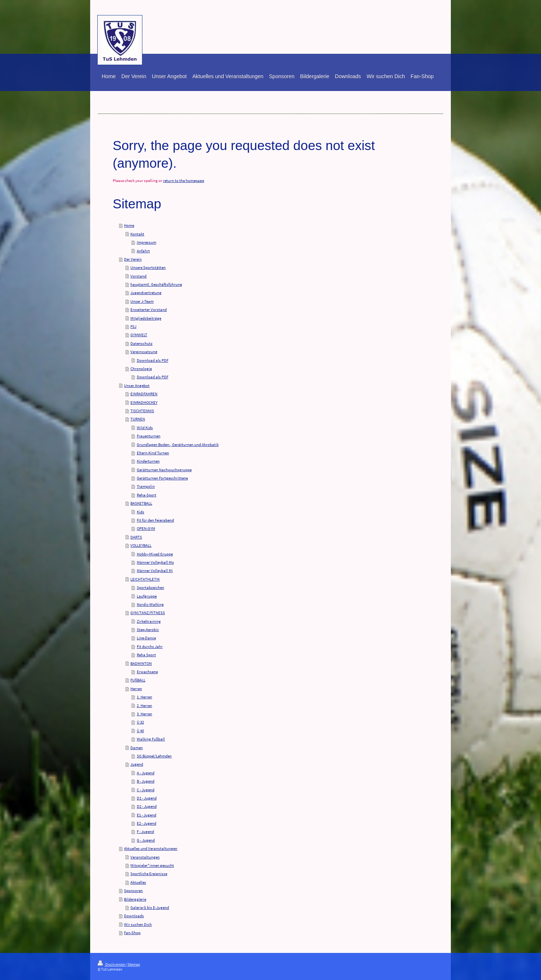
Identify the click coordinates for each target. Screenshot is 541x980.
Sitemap (134, 965)
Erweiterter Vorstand (149, 309)
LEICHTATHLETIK (145, 579)
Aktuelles (138, 882)
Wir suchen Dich (138, 924)
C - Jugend (146, 790)
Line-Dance (146, 638)
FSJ (133, 326)
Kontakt (137, 234)
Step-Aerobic (148, 630)
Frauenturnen (149, 436)
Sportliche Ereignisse (149, 874)
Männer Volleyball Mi (155, 570)
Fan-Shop (132, 933)
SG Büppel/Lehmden (154, 756)
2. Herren (144, 705)
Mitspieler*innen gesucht (152, 865)
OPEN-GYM (146, 528)
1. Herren (144, 697)
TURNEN (138, 419)
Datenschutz (141, 343)
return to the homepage (184, 181)
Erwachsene (147, 672)
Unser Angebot (137, 385)
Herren (136, 689)
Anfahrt (143, 251)
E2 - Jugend (147, 823)
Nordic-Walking (150, 604)
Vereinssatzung (144, 352)
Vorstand (138, 276)
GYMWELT (139, 335)
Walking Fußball (151, 739)
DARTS (136, 537)
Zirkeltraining (149, 621)
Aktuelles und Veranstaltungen (151, 848)
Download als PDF (153, 360)
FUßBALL (138, 680)
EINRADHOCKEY (144, 402)
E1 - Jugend (147, 815)
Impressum (147, 242)
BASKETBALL (141, 503)
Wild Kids (145, 428)
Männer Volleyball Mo (155, 562)
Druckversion (112, 965)
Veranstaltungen (145, 857)
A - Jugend (146, 773)
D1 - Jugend (147, 798)
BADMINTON (141, 663)
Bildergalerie (135, 899)
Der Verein (133, 259)
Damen (137, 748)
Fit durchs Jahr (150, 646)
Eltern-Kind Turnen (153, 453)
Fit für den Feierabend (155, 520)
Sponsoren (133, 890)
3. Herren (144, 714)
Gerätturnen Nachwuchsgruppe (164, 470)
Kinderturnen (148, 461)
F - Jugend (145, 831)
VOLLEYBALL (141, 545)
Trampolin (146, 486)
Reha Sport (146, 655)
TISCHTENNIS (142, 411)
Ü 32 (140, 722)
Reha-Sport (147, 495)
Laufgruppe (147, 596)
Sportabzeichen (150, 587)
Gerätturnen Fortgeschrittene (162, 478)
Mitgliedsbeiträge (146, 318)
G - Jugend (146, 840)
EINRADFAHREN (144, 394)
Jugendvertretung (146, 293)
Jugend (137, 764)
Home (129, 225)
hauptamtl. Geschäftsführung (156, 284)
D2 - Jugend (147, 806)
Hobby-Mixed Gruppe (155, 554)
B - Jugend (146, 781)
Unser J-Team (142, 301)
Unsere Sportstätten (148, 267)
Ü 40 (140, 731)
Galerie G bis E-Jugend (150, 907)
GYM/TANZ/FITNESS (148, 613)
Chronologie (141, 369)
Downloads (134, 916)
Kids (141, 512)
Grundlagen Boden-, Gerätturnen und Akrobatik (178, 444)
